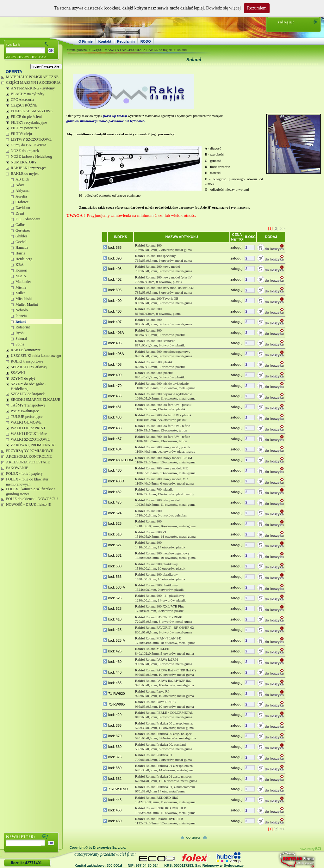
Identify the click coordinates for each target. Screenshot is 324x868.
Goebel (21, 242)
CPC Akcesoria (22, 100)
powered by (310, 849)
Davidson (23, 208)
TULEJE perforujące (27, 417)
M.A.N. (21, 276)
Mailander (23, 282)
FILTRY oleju (21, 134)
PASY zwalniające (25, 411)
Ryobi (20, 333)
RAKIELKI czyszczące (29, 168)
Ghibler (21, 236)
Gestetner (23, 230)
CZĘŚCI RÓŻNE (24, 105)
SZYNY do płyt (23, 378)
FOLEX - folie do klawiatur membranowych (27, 482)
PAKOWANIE (17, 468)
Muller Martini (27, 304)
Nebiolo (22, 310)
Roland (21, 321)
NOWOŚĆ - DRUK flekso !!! (29, 504)
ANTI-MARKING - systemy (33, 88)
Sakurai (21, 339)
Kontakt (105, 41)
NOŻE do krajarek (25, 151)
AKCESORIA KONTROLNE (29, 456)
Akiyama (22, 191)
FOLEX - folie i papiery (24, 474)
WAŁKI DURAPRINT (28, 428)
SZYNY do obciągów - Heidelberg (28, 387)
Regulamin (126, 41)
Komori (21, 270)
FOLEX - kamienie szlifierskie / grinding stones (31, 492)
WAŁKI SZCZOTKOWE (30, 439)
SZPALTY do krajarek (28, 394)
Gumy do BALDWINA (29, 145)
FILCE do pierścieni (26, 117)
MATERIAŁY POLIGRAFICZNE (32, 77)
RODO (146, 41)
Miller (20, 293)
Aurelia (21, 196)
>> (282, 228)
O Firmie (86, 41)
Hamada (22, 248)
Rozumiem (257, 8)
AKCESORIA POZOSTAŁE (28, 462)
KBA (19, 265)
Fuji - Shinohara (28, 219)
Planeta (21, 316)
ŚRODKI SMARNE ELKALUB (36, 400)
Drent (20, 213)
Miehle (21, 287)
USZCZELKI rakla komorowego (36, 356)
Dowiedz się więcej (223, 8)
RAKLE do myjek (25, 174)
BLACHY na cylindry (28, 94)
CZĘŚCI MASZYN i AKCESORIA (33, 83)
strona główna (77, 50)
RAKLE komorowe (26, 350)
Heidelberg (24, 259)
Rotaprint (23, 327)
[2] (276, 228)
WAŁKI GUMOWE (26, 422)
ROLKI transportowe (27, 361)
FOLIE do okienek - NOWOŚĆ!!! (32, 499)
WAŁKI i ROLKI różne (29, 434)
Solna (20, 344)
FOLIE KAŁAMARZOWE (32, 111)
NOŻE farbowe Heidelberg (31, 156)
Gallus (20, 225)
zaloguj (236, 248)
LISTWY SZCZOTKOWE (31, 139)
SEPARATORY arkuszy (29, 367)
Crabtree (22, 202)
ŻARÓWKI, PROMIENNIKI (33, 445)
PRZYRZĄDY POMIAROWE (30, 451)
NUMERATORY (24, 162)
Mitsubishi (24, 299)
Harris (20, 253)
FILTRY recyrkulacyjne (29, 122)
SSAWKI (18, 373)
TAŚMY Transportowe (28, 405)
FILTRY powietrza (25, 128)
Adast (20, 185)
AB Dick (22, 179)
